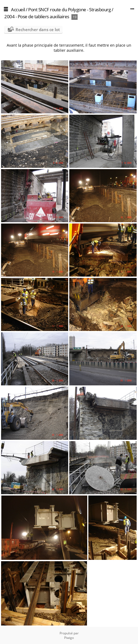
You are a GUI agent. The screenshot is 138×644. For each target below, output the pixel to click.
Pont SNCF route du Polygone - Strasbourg (69, 10)
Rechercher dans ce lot (38, 29)
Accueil (18, 10)
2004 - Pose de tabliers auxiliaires (37, 16)
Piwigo (69, 638)
